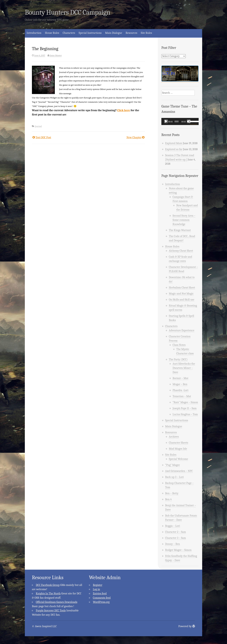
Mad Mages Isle (178, 449)
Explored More (174, 143)
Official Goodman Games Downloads (57, 602)
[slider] (177, 121)
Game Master (56, 55)
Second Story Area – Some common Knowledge (184, 220)
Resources (132, 33)
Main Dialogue (114, 33)
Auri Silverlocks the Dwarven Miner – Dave (184, 368)
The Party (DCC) (178, 359)
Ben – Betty (172, 493)
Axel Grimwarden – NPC (179, 471)
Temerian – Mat (182, 396)
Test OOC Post (43, 137)
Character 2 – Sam (175, 532)
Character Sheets (178, 443)
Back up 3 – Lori (174, 477)
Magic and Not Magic (181, 294)
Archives (174, 437)
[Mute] (189, 121)
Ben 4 (168, 499)
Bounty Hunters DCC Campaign (68, 12)
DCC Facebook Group (48, 585)
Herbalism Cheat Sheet (182, 288)
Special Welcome (178, 459)
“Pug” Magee (172, 465)
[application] (180, 121)
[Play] (166, 121)
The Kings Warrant (180, 230)
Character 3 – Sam (175, 538)
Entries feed (100, 594)
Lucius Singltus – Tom (185, 414)
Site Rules (146, 33)
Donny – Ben (173, 544)
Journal (38, 126)
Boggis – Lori (173, 526)
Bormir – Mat (180, 378)
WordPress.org (101, 602)
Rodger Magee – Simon (178, 550)
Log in (96, 589)
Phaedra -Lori (180, 390)
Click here (124, 110)
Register (98, 585)
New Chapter (134, 137)
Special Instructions (90, 33)
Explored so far (174, 149)
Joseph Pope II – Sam (185, 408)
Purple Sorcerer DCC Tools (51, 611)
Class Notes (179, 345)
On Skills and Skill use (182, 300)
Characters (69, 33)
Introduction (34, 33)
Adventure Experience (182, 330)
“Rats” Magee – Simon (185, 402)
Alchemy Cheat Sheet (181, 251)
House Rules (52, 33)
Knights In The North (48, 594)
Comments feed (102, 598)
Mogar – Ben (180, 384)
